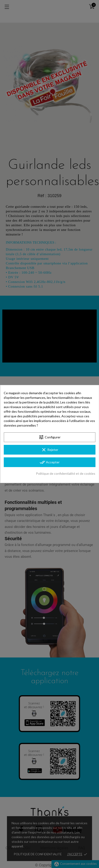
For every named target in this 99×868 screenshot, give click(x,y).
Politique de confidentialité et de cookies (66, 473)
